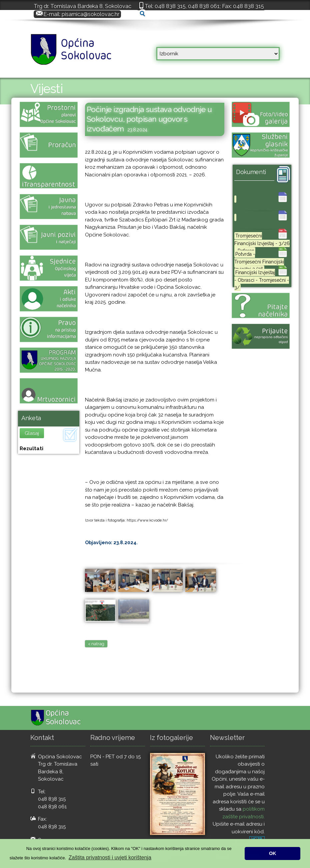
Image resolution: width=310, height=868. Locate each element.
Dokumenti (251, 172)
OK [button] (273, 853)
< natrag (96, 644)
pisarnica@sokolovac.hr (90, 14)
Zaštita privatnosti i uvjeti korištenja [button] (110, 857)
